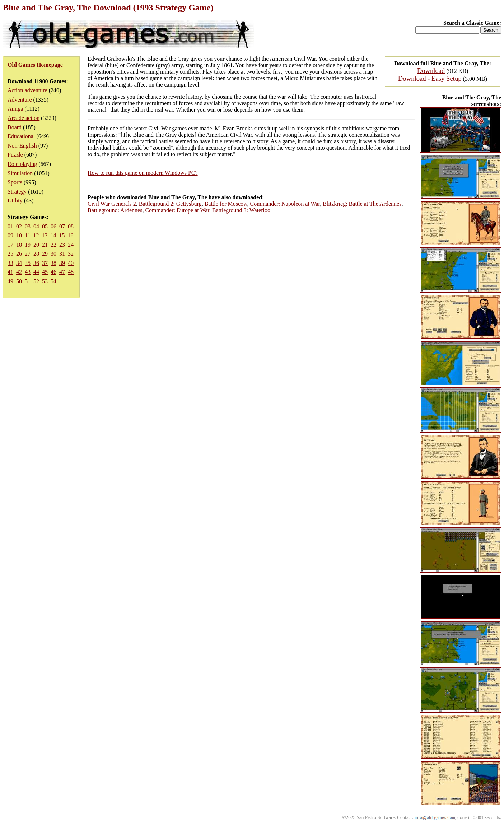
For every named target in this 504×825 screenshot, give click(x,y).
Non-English (22, 146)
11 (27, 235)
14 (53, 235)
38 (53, 263)
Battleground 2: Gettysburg (170, 204)
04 (36, 226)
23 (62, 245)
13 (45, 235)
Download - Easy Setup (430, 78)
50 (19, 281)
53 (45, 281)
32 (71, 254)
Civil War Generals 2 (112, 204)
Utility (15, 201)
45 (45, 272)
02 (19, 226)
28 (36, 254)
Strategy (17, 192)
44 (36, 272)
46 (53, 272)
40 (71, 263)
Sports (15, 182)
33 (10, 263)
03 (28, 226)
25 (10, 254)
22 (53, 245)
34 (19, 263)
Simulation (20, 173)
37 (45, 263)
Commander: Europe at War (177, 210)
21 (45, 245)
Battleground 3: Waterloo (241, 210)
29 (45, 254)
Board (15, 127)
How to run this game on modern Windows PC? (143, 173)
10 (19, 235)
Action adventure (27, 90)
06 (53, 226)
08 (71, 226)
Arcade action (24, 118)
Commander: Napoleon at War (285, 204)
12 (36, 235)
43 (28, 272)
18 (19, 245)
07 (62, 226)
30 (53, 254)
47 (62, 272)
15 (62, 235)
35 (28, 263)
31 (62, 254)
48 (71, 272)
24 (71, 245)
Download (431, 71)
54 (53, 281)
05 (45, 226)
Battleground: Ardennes (115, 210)
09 (10, 235)
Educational (21, 136)
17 (10, 245)
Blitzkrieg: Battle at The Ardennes (362, 204)
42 (19, 272)
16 (70, 235)
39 (62, 263)
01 (10, 226)
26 (19, 254)
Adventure (20, 100)
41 (10, 272)
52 (36, 281)
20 (36, 245)
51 (28, 281)
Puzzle (15, 155)
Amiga (15, 109)
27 (28, 254)
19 (28, 245)
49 (10, 281)
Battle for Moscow (226, 204)
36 (36, 263)
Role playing (22, 164)
